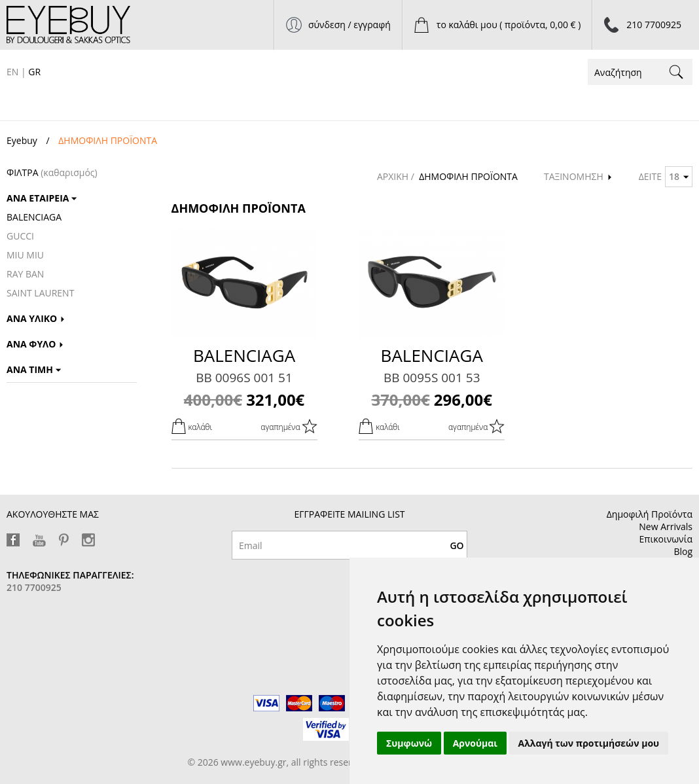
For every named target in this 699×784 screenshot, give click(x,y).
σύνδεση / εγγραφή (349, 25)
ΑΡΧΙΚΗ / (397, 176)
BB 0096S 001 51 (244, 378)
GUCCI (20, 236)
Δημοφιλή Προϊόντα (650, 514)
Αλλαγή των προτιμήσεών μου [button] (589, 743)
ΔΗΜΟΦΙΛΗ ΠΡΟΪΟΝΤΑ (468, 176)
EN (12, 72)
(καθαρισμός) (69, 172)
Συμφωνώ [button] (409, 743)
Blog (683, 551)
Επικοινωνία (666, 539)
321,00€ (244, 400)
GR (34, 72)
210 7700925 (654, 25)
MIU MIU (25, 255)
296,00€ (432, 400)
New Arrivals (666, 526)
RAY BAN (25, 274)
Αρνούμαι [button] (475, 743)
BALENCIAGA (34, 217)
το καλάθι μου (509, 25)
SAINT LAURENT (40, 293)
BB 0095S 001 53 (432, 378)
